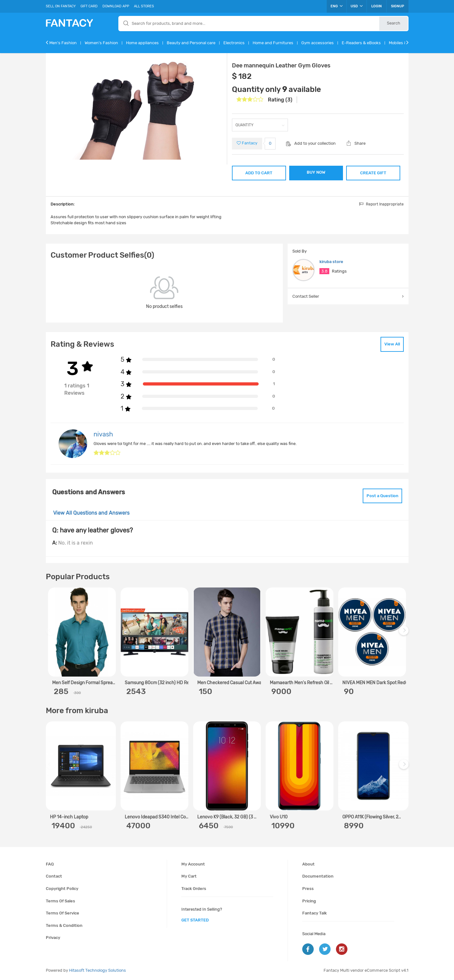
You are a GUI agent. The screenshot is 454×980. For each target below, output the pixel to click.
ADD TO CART (259, 173)
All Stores (144, 6)
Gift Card (89, 6)
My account (193, 864)
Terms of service (63, 913)
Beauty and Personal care (191, 43)
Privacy (53, 938)
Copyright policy (62, 889)
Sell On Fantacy (61, 6)
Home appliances (142, 43)
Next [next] (405, 633)
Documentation (318, 876)
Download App (116, 6)
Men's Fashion (63, 43)
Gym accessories (318, 43)
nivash (103, 434)
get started (195, 920)
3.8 (324, 271)
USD (357, 6)
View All (392, 344)
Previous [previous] (52, 633)
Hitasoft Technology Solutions (98, 970)
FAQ (50, 864)
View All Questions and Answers (91, 513)
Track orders (194, 889)
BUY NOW (316, 172)
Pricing (309, 901)
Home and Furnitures (273, 43)
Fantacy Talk (314, 913)
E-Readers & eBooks (361, 43)
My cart (189, 876)
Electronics (234, 43)
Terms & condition (64, 925)
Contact (54, 876)
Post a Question (382, 496)
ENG (337, 6)
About (308, 864)
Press (308, 889)
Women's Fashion (101, 43)
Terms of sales (60, 901)
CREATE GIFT (373, 173)
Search (394, 23)
